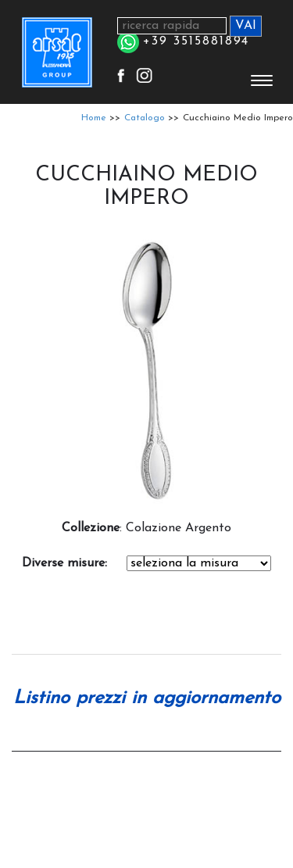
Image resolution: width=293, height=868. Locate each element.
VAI (246, 26)
